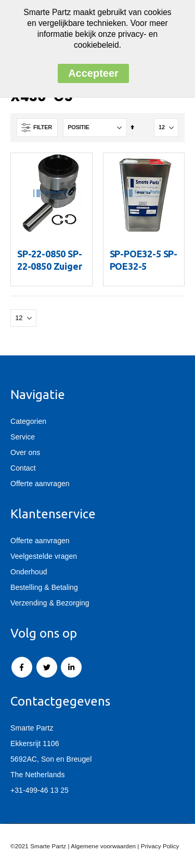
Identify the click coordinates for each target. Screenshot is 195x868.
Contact (23, 468)
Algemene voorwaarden (103, 846)
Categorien (28, 421)
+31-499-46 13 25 (40, 790)
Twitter (47, 667)
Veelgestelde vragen (44, 556)
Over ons (25, 452)
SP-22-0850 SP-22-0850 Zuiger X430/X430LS (49, 266)
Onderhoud (29, 572)
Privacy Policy (160, 846)
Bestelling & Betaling (44, 587)
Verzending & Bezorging (50, 603)
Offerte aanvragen (40, 484)
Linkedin (71, 667)
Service (23, 437)
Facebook (22, 667)
